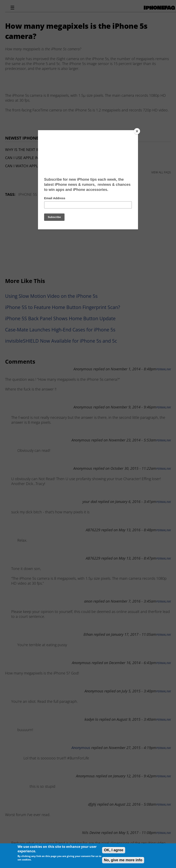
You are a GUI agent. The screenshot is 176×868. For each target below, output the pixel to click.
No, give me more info (123, 860)
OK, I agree (114, 850)
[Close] (137, 131)
